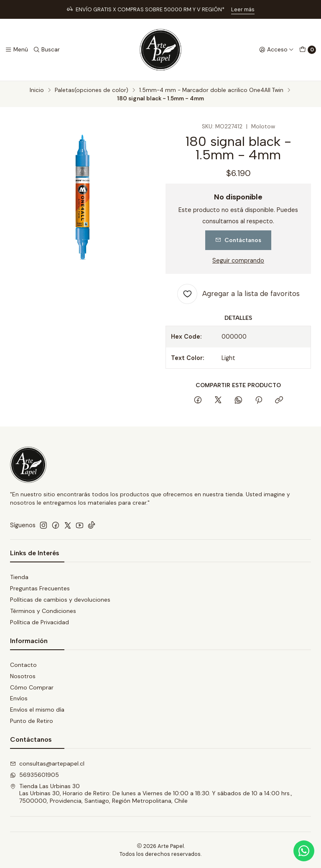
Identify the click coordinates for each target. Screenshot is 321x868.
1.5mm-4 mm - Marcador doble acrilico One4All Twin (211, 90)
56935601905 (34, 775)
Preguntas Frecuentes (40, 588)
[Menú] (17, 50)
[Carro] (308, 50)
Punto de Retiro (32, 721)
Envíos (19, 698)
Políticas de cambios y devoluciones (60, 600)
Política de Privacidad (39, 622)
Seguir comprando (238, 260)
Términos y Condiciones (43, 611)
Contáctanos (238, 240)
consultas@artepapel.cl (47, 763)
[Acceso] (276, 50)
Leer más (243, 9)
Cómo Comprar (32, 687)
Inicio (37, 90)
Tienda (19, 577)
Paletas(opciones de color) (92, 90)
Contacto (23, 665)
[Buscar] (46, 50)
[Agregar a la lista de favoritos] (238, 294)
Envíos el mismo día (37, 710)
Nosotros (23, 676)
